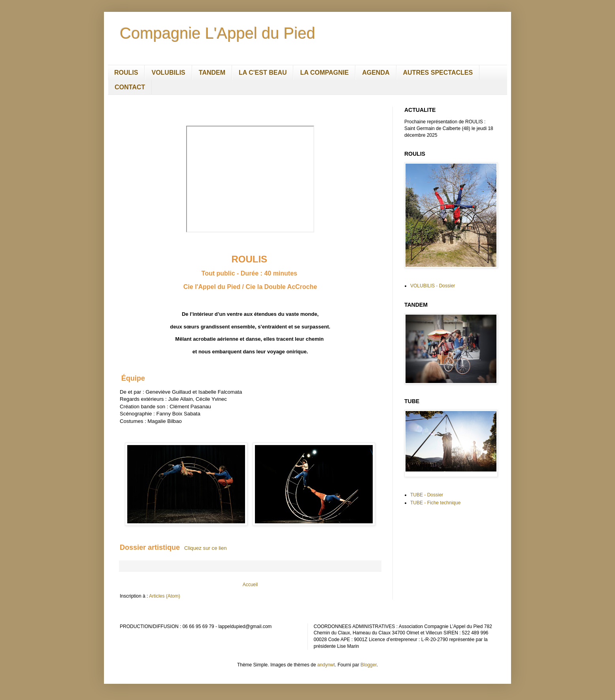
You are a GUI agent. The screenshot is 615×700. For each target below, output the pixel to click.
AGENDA (376, 73)
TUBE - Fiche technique (435, 503)
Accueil (250, 585)
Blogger (369, 665)
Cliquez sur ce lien (206, 548)
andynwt (326, 665)
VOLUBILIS (168, 73)
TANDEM (212, 73)
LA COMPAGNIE (324, 73)
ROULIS (126, 73)
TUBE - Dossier (427, 495)
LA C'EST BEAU (263, 73)
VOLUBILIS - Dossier (433, 286)
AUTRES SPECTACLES (438, 73)
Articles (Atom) (165, 596)
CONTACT (130, 87)
